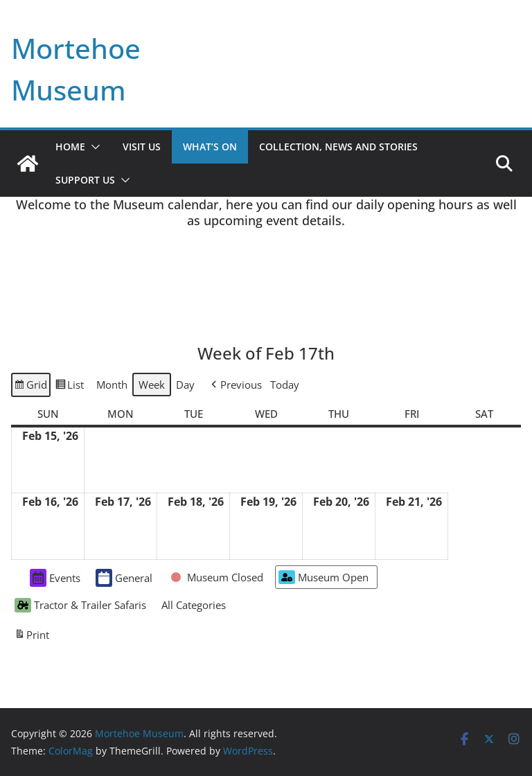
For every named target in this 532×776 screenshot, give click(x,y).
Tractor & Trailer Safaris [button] (80, 605)
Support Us (85, 180)
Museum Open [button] (323, 577)
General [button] (124, 578)
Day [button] (185, 385)
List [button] (69, 387)
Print (32, 636)
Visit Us (142, 147)
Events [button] (55, 578)
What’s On (210, 147)
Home (70, 147)
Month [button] (112, 385)
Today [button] (285, 385)
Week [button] (152, 385)
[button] (93, 147)
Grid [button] (30, 387)
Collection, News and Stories (338, 147)
